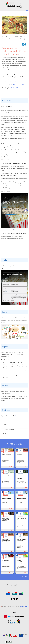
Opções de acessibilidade (21, 584)
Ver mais (24, 576)
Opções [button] (5, 425)
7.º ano (15, 85)
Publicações (17, 586)
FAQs (14, 584)
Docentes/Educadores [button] (8, 430)
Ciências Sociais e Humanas (12, 82)
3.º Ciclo (13, 88)
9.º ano (24, 85)
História (18, 88)
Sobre (4, 584)
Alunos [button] (5, 433)
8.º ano (19, 85)
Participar (12, 586)
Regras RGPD (9, 584)
